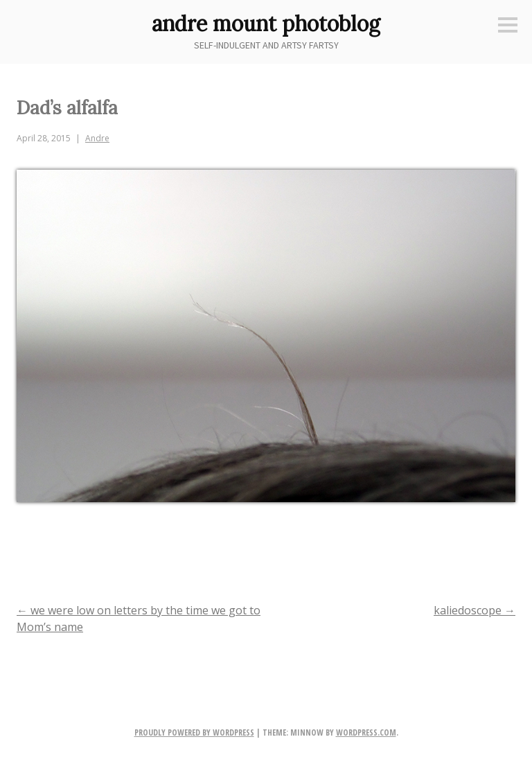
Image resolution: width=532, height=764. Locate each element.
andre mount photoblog (266, 24)
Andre (97, 138)
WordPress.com (366, 732)
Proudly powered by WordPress (194, 732)
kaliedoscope (475, 610)
